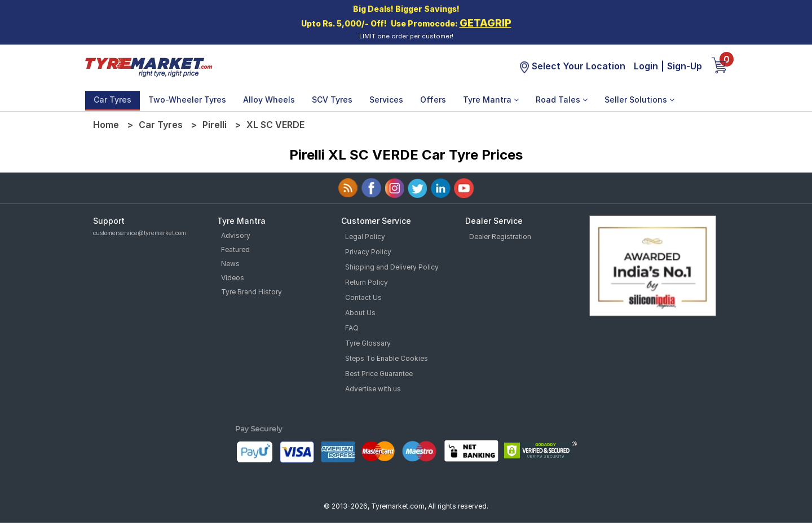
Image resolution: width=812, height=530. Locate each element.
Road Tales (562, 100)
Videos (233, 278)
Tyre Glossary (368, 343)
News (230, 264)
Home (106, 125)
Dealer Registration (500, 237)
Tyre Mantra (491, 100)
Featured (235, 249)
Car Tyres (112, 100)
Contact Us (363, 297)
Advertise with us (373, 389)
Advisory (236, 235)
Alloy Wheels (269, 100)
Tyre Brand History (251, 292)
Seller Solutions (639, 100)
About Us (360, 313)
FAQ (352, 328)
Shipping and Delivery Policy (392, 267)
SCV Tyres (332, 100)
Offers (433, 100)
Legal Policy (365, 237)
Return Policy (367, 282)
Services (386, 100)
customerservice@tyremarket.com (140, 233)
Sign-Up (685, 66)
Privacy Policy (368, 252)
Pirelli (215, 125)
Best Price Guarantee (379, 374)
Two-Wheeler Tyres (187, 100)
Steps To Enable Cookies (387, 358)
